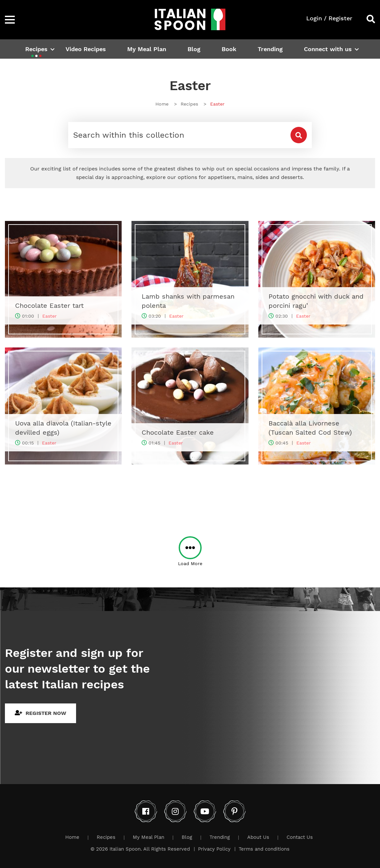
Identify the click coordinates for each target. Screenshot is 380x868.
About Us (258, 837)
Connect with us (328, 49)
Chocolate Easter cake (178, 432)
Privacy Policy (214, 849)
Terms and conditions (264, 849)
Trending (270, 49)
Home (72, 837)
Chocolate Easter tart (49, 306)
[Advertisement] (190, 496)
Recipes (36, 49)
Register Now (40, 713)
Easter (50, 316)
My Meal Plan (147, 49)
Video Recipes (86, 49)
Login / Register (329, 18)
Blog (194, 49)
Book (229, 49)
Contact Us (300, 837)
